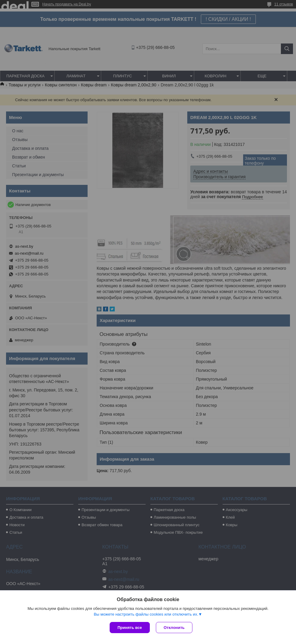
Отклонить (174, 628)
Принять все (130, 628)
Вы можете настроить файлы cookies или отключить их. (146, 614)
